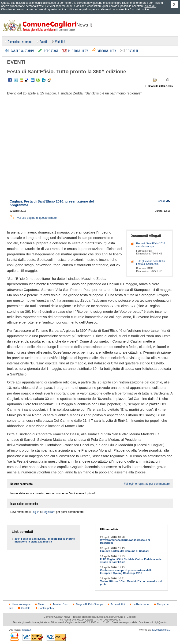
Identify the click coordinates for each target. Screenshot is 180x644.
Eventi (43, 41)
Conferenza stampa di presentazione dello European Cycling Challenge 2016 (126, 572)
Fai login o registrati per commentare (147, 484)
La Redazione (141, 604)
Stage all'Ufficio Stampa (89, 604)
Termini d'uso (60, 604)
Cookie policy (46, 608)
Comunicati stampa (19, 41)
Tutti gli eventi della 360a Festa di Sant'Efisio (151, 262)
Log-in (35, 512)
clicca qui (150, 6)
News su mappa (21, 604)
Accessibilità (118, 604)
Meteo (42, 604)
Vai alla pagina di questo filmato (37, 218)
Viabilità (60, 41)
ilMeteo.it (26, 630)
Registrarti (49, 512)
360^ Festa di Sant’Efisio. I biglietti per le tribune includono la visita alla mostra (45, 540)
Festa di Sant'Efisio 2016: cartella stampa (151, 245)
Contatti (26, 608)
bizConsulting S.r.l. (161, 630)
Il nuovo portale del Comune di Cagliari (124, 551)
